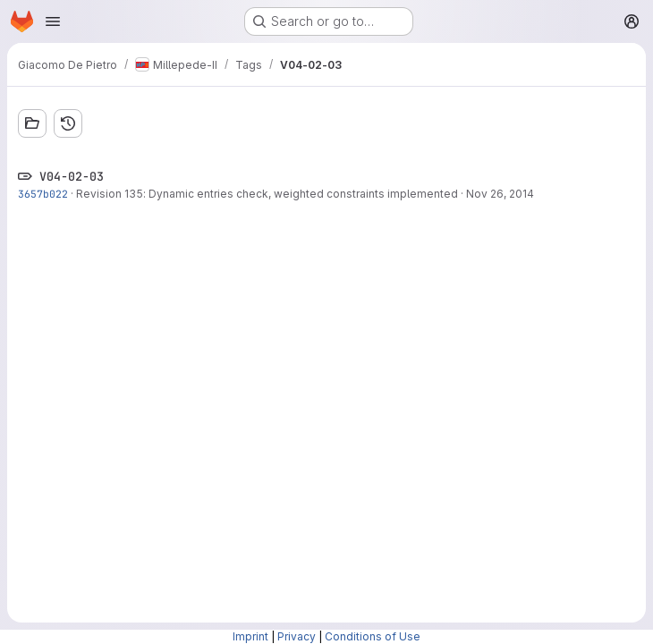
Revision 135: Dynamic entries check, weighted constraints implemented (267, 194)
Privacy (297, 636)
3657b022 (43, 194)
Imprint (250, 636)
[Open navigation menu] (53, 21)
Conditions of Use (373, 636)
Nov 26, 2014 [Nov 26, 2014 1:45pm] (500, 194)
